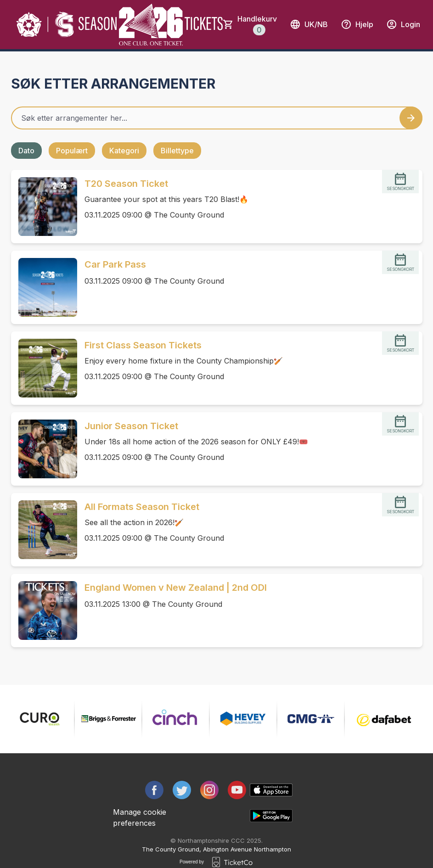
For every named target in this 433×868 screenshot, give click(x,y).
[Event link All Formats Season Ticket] (44, 530)
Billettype (177, 151)
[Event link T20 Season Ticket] (44, 207)
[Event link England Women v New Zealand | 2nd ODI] (44, 610)
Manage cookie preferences (140, 818)
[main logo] (46, 24)
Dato (26, 151)
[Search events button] (411, 118)
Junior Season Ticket (131, 426)
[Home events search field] (217, 118)
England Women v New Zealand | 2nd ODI (176, 588)
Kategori (124, 151)
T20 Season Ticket (126, 184)
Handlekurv (257, 25)
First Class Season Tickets (143, 345)
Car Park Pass (115, 264)
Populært (72, 151)
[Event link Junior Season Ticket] (44, 449)
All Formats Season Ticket (142, 507)
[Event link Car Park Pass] (44, 287)
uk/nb (309, 24)
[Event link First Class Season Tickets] (44, 368)
